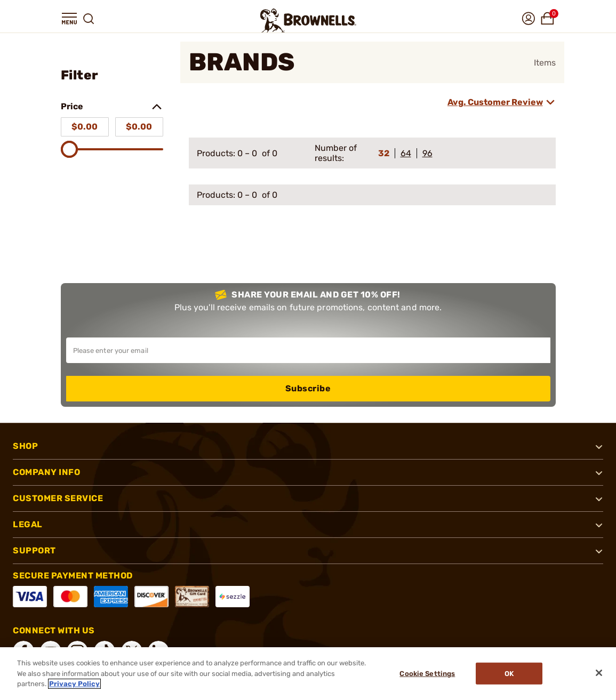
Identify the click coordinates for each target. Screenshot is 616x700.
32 (384, 153)
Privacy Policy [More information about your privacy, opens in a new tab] (74, 684)
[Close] (599, 673)
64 (406, 153)
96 (427, 153)
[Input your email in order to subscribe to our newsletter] (308, 350)
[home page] (308, 21)
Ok (510, 674)
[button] (69, 19)
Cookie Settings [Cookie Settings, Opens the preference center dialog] (427, 674)
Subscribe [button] (308, 388)
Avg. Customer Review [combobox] (495, 102)
